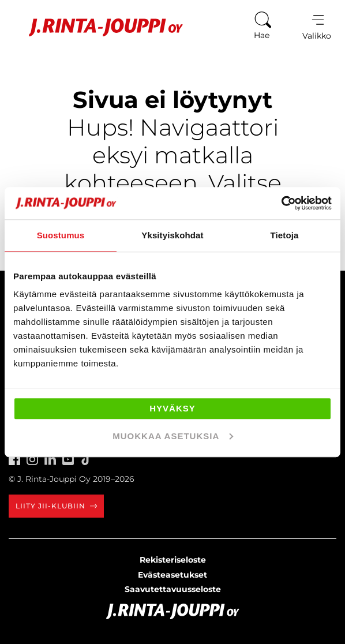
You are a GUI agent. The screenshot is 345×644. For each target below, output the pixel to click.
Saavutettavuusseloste (173, 589)
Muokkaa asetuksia (173, 436)
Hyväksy (172, 408)
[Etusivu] (97, 27)
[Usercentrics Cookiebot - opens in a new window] (281, 203)
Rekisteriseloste (173, 560)
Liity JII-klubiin (56, 506)
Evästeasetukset (172, 575)
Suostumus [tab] (61, 235)
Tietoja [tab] (285, 235)
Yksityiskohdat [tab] (172, 235)
